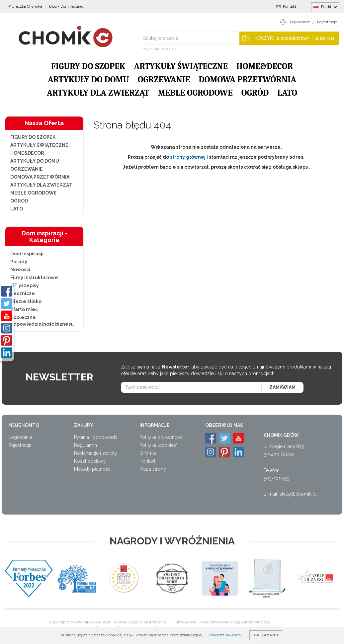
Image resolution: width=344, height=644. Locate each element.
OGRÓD (255, 93)
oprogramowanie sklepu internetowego (235, 622)
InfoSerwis (186, 622)
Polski (325, 7)
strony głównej (188, 157)
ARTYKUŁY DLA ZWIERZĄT (98, 93)
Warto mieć (24, 309)
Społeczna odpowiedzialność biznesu (42, 321)
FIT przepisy (25, 285)
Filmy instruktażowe (34, 278)
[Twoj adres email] (191, 387)
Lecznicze (23, 293)
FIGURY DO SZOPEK (88, 66)
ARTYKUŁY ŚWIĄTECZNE (181, 66)
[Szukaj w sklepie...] (198, 38)
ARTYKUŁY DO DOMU (88, 80)
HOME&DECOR (265, 66)
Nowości (20, 270)
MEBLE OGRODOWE (195, 93)
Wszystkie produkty (160, 49)
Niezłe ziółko (26, 301)
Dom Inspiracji (27, 254)
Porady (19, 262)
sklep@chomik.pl (298, 494)
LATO (287, 93)
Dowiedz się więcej (225, 635)
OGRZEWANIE (164, 80)
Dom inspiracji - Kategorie (44, 237)
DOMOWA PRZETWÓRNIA (247, 80)
